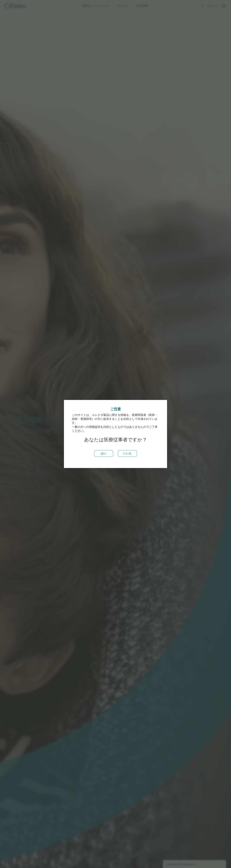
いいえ (127, 453)
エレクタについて (33, 473)
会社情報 (142, 6)
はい (104, 453)
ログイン (213, 6)
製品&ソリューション (96, 6)
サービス (123, 6)
